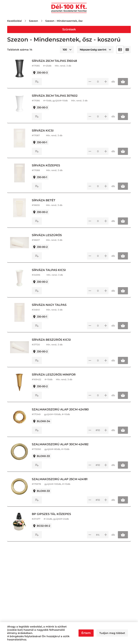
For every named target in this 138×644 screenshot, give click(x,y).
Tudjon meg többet (112, 633)
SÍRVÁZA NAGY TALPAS (52, 305)
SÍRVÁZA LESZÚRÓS (50, 235)
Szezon (34, 21)
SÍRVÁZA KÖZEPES (49, 165)
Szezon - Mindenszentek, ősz (64, 21)
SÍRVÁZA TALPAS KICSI (51, 270)
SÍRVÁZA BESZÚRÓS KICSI (54, 340)
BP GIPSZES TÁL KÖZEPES (54, 514)
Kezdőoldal (14, 21)
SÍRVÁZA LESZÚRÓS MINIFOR (56, 375)
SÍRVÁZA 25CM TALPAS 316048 (57, 61)
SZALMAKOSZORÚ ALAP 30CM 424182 (63, 444)
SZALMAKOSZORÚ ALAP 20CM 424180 (63, 409)
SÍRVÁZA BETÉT (46, 200)
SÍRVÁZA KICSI (45, 131)
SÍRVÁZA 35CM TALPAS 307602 (57, 96)
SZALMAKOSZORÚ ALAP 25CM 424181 (62, 479)
